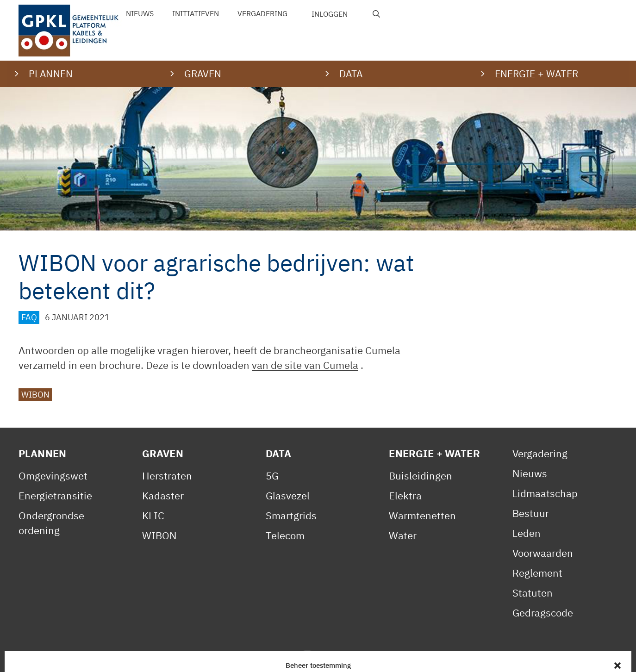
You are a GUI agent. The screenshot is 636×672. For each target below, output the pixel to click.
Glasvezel (288, 495)
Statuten (533, 593)
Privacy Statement (137, 655)
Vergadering (262, 13)
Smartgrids (291, 515)
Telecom (285, 535)
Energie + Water (434, 453)
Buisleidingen (421, 476)
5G (272, 476)
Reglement (537, 573)
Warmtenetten (422, 515)
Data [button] (351, 74)
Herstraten (167, 476)
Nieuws (140, 13)
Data (279, 453)
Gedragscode (543, 613)
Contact (275, 655)
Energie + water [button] (536, 74)
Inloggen (330, 14)
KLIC (153, 515)
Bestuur (531, 513)
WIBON (35, 395)
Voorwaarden (543, 553)
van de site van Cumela (305, 365)
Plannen (42, 453)
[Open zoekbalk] (377, 14)
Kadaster (163, 495)
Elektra (405, 495)
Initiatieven (196, 13)
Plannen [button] (51, 74)
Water (403, 535)
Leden (527, 533)
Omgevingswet (53, 476)
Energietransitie (55, 495)
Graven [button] (203, 74)
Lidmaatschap (545, 493)
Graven (163, 453)
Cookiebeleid (218, 655)
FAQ (29, 317)
